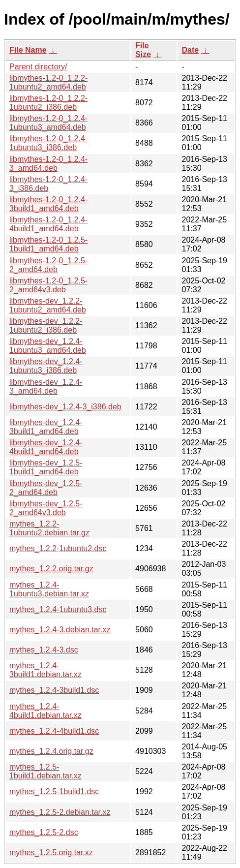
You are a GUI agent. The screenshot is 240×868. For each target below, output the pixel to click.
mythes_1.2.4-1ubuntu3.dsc (58, 609)
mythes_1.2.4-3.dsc (44, 650)
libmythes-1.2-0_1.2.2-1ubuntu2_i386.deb (48, 103)
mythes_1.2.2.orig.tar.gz (51, 569)
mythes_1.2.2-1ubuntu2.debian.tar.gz (49, 528)
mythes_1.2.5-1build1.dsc (54, 791)
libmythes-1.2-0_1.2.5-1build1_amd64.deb (48, 244)
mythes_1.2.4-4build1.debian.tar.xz (45, 711)
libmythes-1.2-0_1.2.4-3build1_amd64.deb (48, 204)
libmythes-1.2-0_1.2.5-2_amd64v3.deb (48, 285)
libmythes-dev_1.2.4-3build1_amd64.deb (46, 427)
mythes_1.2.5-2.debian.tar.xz (60, 812)
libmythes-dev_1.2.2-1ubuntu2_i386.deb (46, 325)
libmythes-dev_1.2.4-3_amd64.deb (46, 387)
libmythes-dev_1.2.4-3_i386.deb (65, 407)
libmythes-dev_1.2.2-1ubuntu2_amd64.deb (48, 305)
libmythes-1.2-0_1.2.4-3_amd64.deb (48, 164)
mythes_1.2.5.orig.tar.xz (51, 852)
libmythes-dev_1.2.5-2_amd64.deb (46, 488)
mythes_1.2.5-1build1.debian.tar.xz (45, 771)
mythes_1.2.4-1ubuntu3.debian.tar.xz (49, 589)
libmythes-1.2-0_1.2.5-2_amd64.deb (48, 265)
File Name (28, 50)
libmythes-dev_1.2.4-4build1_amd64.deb (46, 447)
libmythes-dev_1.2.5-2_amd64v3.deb (46, 508)
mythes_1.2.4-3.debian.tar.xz (60, 630)
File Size (143, 50)
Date (190, 50)
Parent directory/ (38, 67)
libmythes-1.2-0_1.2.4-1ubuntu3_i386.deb (48, 143)
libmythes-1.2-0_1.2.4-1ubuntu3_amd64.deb (48, 123)
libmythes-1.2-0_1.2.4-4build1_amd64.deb (48, 224)
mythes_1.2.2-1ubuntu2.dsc (58, 548)
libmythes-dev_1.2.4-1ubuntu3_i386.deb (46, 366)
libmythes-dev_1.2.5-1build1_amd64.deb (46, 467)
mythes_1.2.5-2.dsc (44, 832)
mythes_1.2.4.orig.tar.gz (51, 751)
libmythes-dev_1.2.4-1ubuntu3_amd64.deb (48, 346)
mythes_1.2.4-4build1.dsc (54, 731)
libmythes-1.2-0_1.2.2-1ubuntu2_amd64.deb (48, 82)
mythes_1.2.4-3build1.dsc (54, 690)
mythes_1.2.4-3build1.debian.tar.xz (45, 670)
